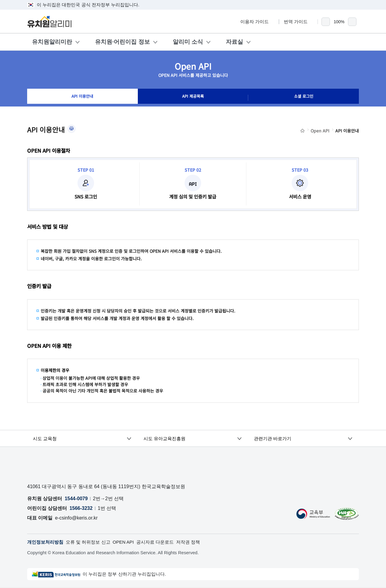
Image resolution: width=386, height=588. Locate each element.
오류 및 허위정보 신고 (92, 542)
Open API (320, 131)
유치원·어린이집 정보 (122, 42)
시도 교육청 (47, 438)
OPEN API (129, 542)
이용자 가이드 (257, 22)
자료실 (234, 42)
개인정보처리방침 (46, 542)
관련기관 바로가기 (275, 438)
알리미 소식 (188, 42)
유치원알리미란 (52, 42)
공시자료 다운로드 (163, 542)
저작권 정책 (198, 542)
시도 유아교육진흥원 (167, 438)
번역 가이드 (298, 22)
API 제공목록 (193, 98)
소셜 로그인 (304, 98)
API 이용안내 (82, 98)
